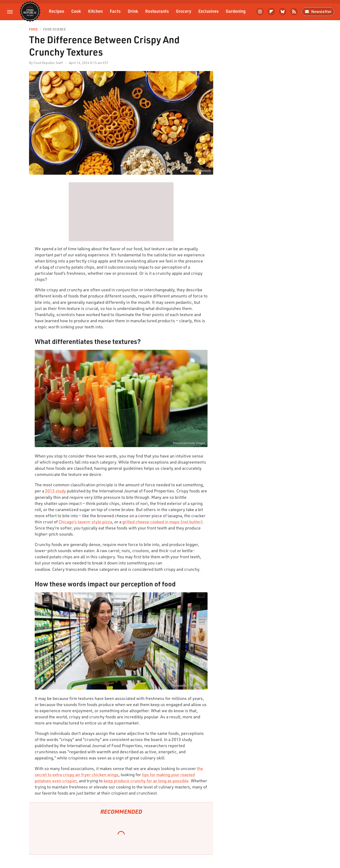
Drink (133, 11)
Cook (76, 11)
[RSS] (294, 12)
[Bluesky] (283, 12)
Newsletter (318, 11)
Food (33, 29)
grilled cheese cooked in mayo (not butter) (163, 522)
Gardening (236, 11)
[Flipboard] (271, 12)
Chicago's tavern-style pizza (85, 522)
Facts (115, 11)
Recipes (57, 11)
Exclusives (208, 11)
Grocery (184, 11)
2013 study (55, 491)
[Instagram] (260, 12)
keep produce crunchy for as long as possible (146, 781)
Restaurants (157, 11)
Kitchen (95, 11)
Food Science (55, 29)
